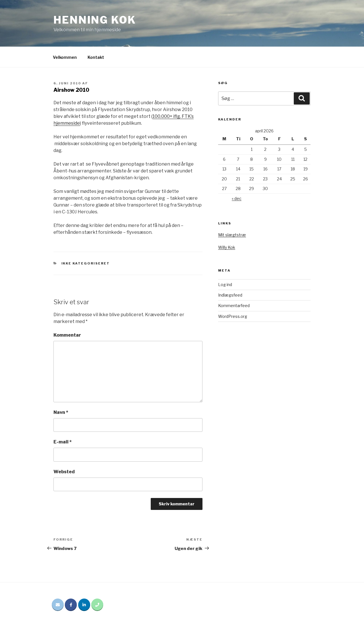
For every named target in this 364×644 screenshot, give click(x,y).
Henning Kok (95, 20)
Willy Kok (227, 247)
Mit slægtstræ (232, 235)
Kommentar (67, 335)
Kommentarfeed (234, 306)
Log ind (225, 285)
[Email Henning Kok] (58, 605)
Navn (61, 412)
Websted (64, 472)
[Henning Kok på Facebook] (71, 605)
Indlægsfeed (230, 295)
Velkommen (65, 57)
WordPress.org (233, 316)
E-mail (63, 442)
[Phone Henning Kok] (97, 605)
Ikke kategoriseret (86, 263)
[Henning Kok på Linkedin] (84, 605)
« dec (237, 198)
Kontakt (96, 57)
